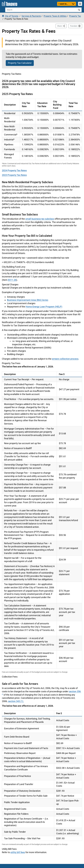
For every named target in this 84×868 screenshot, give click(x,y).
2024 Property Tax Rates (14, 170)
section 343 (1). (16, 701)
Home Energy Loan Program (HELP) (44, 307)
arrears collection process (65, 359)
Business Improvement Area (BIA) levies (28, 300)
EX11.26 (12, 280)
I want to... (63, 4)
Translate (74, 26)
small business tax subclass (40, 219)
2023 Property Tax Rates (14, 175)
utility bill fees (18, 852)
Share (62, 26)
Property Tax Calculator (20, 63)
